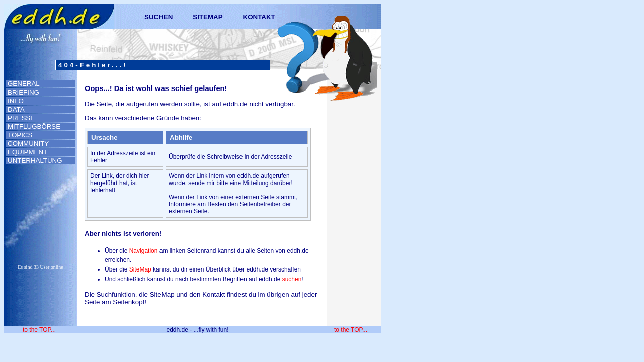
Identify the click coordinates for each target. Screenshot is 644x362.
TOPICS (20, 135)
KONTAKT (259, 17)
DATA (16, 109)
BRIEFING (23, 92)
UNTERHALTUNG (35, 161)
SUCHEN (158, 17)
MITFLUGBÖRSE (34, 126)
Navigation (144, 251)
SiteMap (140, 269)
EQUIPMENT (27, 152)
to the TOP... (39, 330)
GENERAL (24, 84)
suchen (292, 279)
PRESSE (21, 118)
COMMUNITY (28, 144)
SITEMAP (208, 17)
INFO (16, 101)
